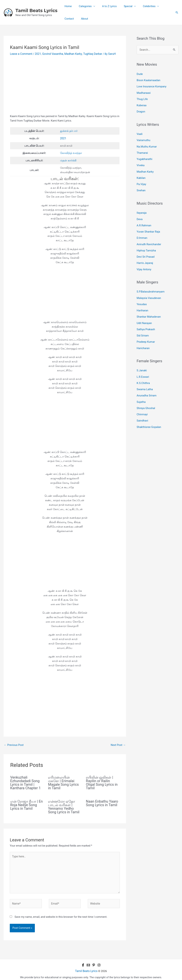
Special (122, 6)
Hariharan (142, 302)
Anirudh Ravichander (149, 238)
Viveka (141, 162)
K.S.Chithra (143, 372)
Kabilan (141, 174)
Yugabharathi (144, 156)
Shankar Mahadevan (149, 308)
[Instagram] (99, 962)
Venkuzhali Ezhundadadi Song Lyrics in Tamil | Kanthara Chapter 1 (26, 782)
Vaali (140, 132)
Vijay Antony (144, 262)
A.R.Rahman (144, 220)
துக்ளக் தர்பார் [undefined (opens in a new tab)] (69, 131)
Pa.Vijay (141, 180)
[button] (177, 12)
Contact (161, 6)
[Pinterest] (94, 962)
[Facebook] (83, 962)
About (67, 19)
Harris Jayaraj (145, 256)
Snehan (141, 186)
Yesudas (142, 296)
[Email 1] (88, 962)
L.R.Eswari (143, 366)
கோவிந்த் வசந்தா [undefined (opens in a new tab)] (71, 152)
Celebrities (141, 6)
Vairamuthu (144, 138)
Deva (140, 214)
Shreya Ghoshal (146, 396)
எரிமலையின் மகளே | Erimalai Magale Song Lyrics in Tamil (63, 782)
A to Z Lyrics (105, 6)
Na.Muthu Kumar (147, 144)
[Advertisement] (65, 88)
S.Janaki (142, 360)
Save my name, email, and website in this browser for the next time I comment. (61, 914)
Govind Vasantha (51, 54)
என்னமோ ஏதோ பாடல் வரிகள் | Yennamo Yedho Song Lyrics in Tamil (64, 806)
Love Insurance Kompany (152, 86)
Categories (82, 6)
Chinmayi (142, 402)
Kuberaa (142, 104)
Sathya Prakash (146, 320)
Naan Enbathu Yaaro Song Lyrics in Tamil (102, 802)
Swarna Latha (145, 378)
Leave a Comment (21, 54)
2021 (37, 54)
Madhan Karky (71, 54)
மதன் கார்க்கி (68, 160)
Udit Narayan (144, 314)
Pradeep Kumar (146, 332)
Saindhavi (142, 409)
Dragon (141, 110)
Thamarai (142, 150)
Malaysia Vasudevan (149, 290)
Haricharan (143, 338)
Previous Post (14, 744)
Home (67, 6)
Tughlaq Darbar (89, 54)
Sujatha (141, 390)
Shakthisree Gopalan (149, 414)
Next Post (118, 744)
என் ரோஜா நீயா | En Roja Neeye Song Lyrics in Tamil (27, 804)
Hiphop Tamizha (146, 244)
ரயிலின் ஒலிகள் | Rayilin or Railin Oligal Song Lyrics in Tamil (102, 782)
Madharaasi (144, 92)
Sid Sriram (143, 326)
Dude (140, 74)
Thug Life (142, 98)
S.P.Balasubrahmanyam (151, 284)
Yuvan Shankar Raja (148, 226)
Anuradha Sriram (147, 384)
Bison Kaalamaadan (148, 80)
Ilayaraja (142, 208)
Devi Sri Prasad (146, 250)
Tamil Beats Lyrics (36, 10)
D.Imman (142, 232)
